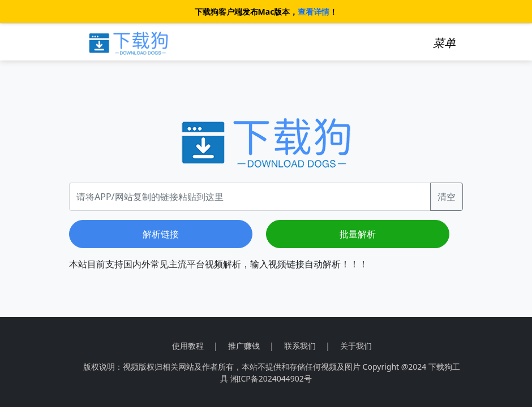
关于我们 (356, 346)
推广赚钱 (244, 346)
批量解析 (358, 234)
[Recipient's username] (250, 197)
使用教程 (188, 346)
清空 (447, 197)
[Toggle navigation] (444, 43)
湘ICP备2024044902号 (271, 378)
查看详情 (314, 12)
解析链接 (161, 234)
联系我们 (300, 346)
